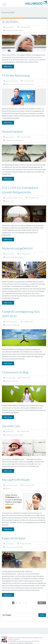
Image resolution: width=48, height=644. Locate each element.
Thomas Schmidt (13, 81)
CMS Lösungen (16, 84)
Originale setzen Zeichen (16, 198)
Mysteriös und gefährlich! (17, 248)
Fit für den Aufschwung (16, 75)
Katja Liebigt (12, 378)
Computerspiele (10, 31)
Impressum (20, 643)
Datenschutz (29, 643)
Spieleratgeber (19, 31)
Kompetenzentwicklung (27, 84)
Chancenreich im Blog (15, 372)
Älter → (42, 603)
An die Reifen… (11, 22)
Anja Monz (11, 27)
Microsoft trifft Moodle (16, 480)
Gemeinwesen (14, 381)
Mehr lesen (8, 66)
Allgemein (8, 84)
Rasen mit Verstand (14, 538)
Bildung (8, 325)
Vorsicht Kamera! (12, 132)
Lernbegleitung (15, 325)
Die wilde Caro (11, 426)
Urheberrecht (9, 201)
